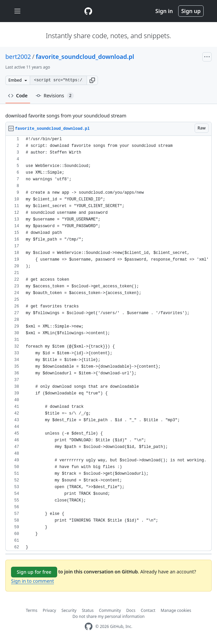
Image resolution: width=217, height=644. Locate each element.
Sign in (164, 11)
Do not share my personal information (109, 616)
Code (18, 96)
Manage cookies (176, 610)
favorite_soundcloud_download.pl (85, 57)
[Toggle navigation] (17, 11)
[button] (92, 80)
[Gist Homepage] (88, 11)
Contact (148, 610)
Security (69, 610)
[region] (108, 343)
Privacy (49, 610)
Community (110, 610)
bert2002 (18, 57)
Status (88, 610)
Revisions (55, 96)
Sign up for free (34, 572)
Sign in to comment (32, 581)
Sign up (191, 11)
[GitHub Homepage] (89, 626)
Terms (32, 610)
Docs (131, 610)
